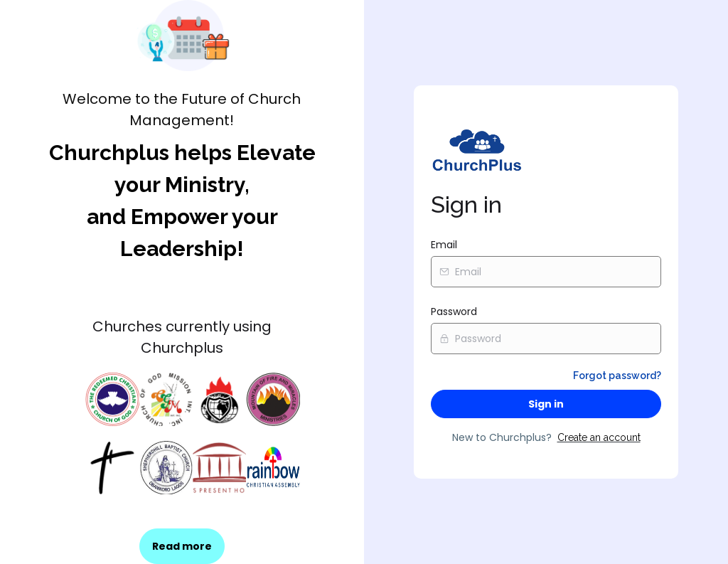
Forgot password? (617, 376)
